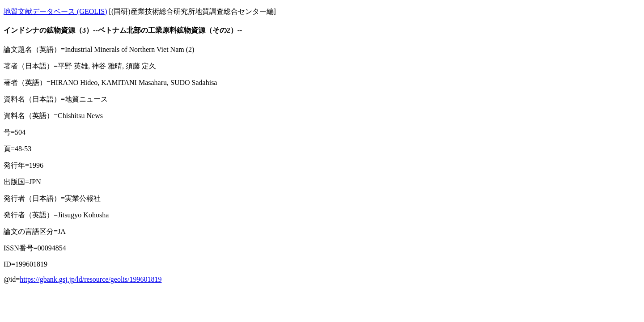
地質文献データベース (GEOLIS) (55, 11)
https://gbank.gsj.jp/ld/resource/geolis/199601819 (91, 279)
